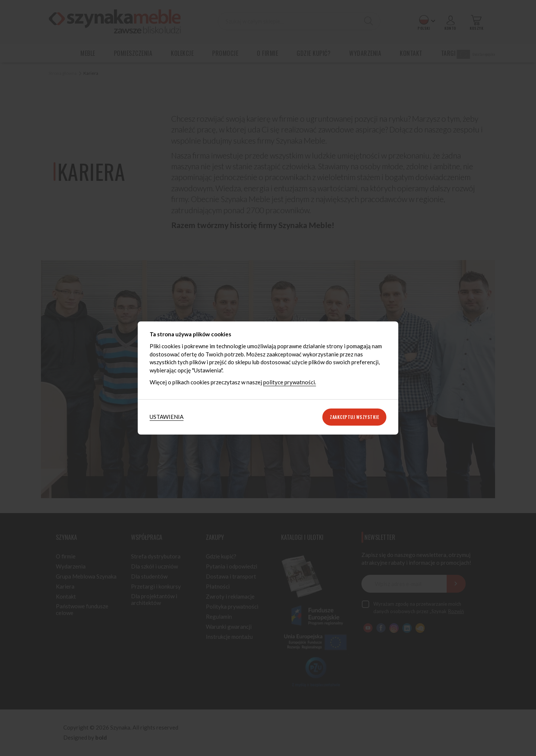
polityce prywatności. (290, 382)
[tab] (167, 417)
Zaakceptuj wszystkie (354, 417)
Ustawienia (167, 417)
